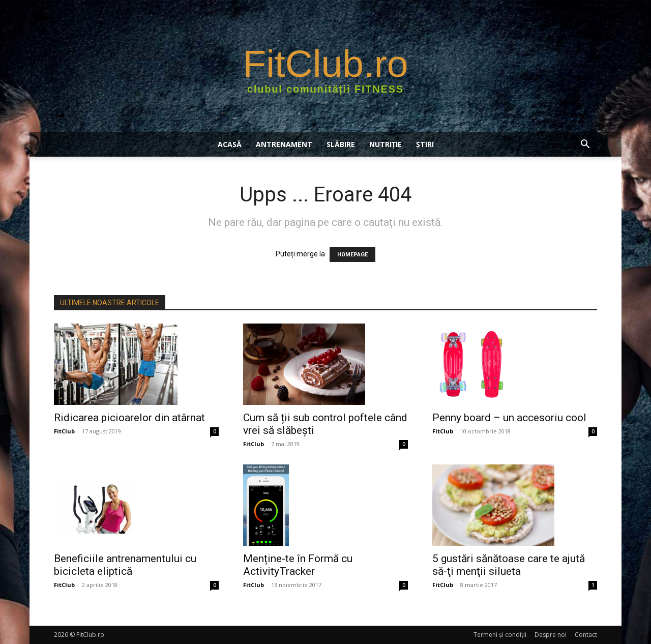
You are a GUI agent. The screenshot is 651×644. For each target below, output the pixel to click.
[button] (585, 145)
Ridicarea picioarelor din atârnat (129, 418)
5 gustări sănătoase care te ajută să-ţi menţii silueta (509, 565)
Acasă (230, 144)
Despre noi (551, 635)
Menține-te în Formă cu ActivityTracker (298, 565)
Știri (425, 144)
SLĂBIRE (341, 144)
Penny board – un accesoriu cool (509, 418)
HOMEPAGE (352, 255)
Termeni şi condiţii (500, 635)
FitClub (64, 431)
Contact (586, 635)
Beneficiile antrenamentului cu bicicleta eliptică (125, 565)
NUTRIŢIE (386, 144)
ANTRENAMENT (284, 144)
